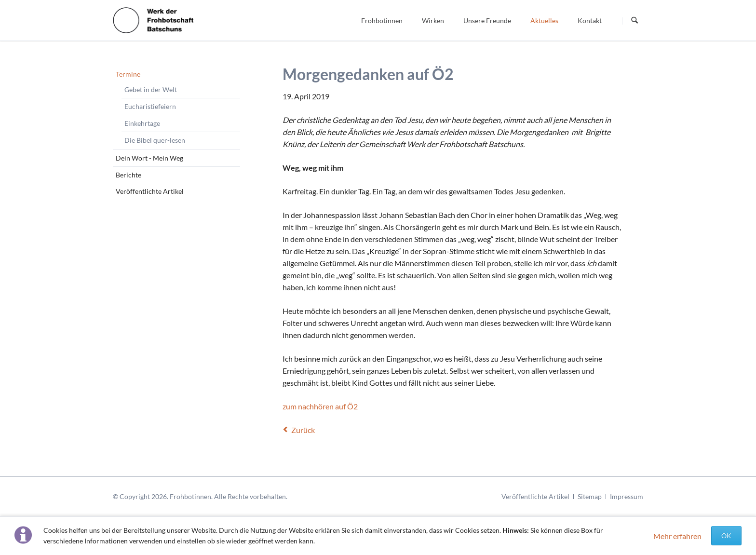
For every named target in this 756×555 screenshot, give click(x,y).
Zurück (303, 430)
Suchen (634, 21)
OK (726, 535)
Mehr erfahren (677, 536)
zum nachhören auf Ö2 (320, 406)
